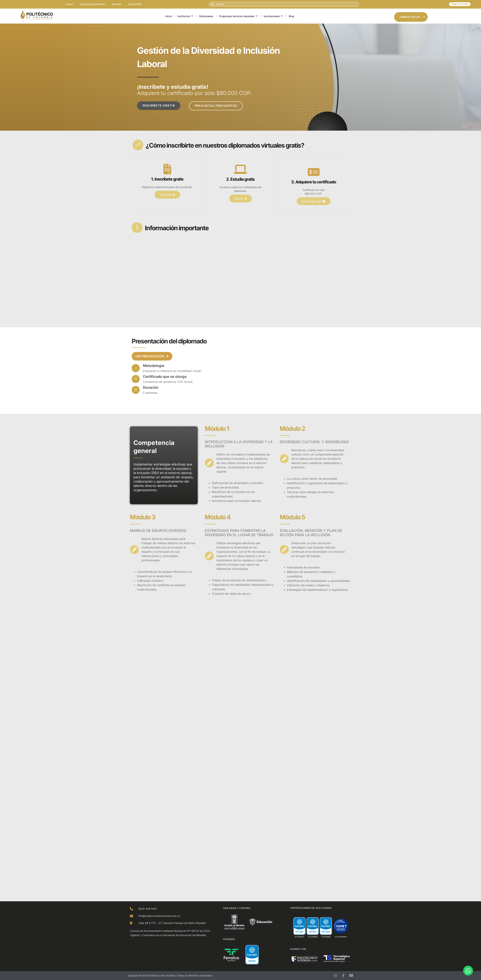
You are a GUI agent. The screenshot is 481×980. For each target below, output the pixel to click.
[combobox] (284, 4)
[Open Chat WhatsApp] (468, 971)
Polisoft (69, 4)
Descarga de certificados (93, 4)
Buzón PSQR (136, 4)
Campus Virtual (412, 17)
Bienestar (117, 4)
